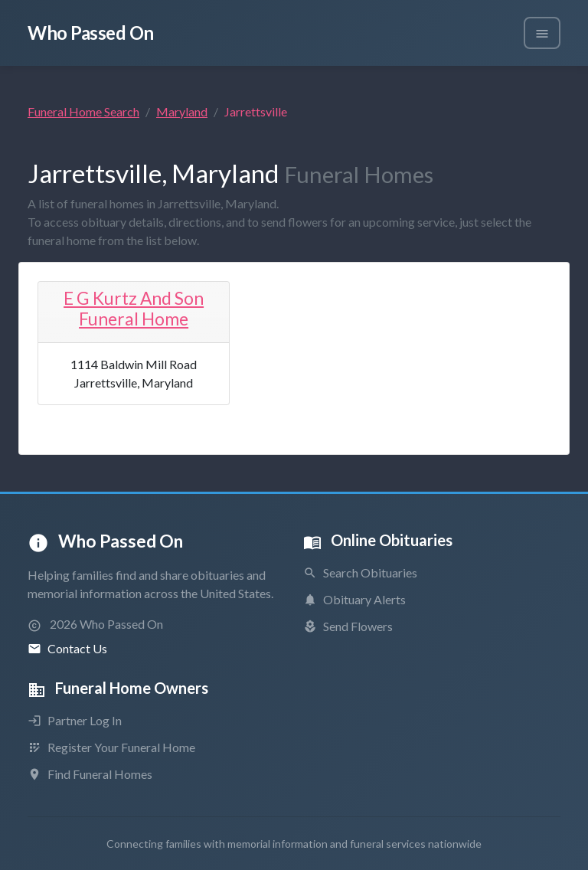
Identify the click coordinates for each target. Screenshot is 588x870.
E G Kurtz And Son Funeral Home (134, 309)
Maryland (182, 111)
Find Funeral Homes (90, 774)
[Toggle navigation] (542, 33)
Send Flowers (348, 626)
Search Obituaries (360, 572)
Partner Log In (75, 720)
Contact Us (67, 648)
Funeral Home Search (83, 111)
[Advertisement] (454, 358)
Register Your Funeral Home (111, 747)
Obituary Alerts (354, 599)
